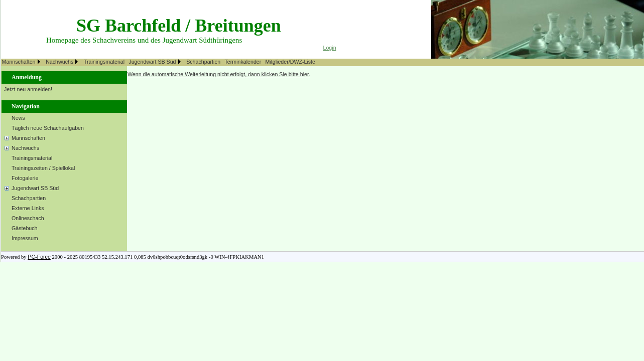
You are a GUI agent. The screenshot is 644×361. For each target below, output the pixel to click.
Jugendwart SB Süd (152, 62)
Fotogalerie (25, 178)
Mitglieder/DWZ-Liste (290, 62)
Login (330, 48)
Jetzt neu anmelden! (28, 89)
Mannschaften (19, 62)
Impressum (25, 238)
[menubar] (160, 62)
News (18, 118)
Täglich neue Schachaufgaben (48, 128)
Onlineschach (28, 218)
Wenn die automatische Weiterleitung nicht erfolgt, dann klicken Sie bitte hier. (219, 74)
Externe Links (28, 208)
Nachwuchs (59, 62)
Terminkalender (243, 62)
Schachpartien (203, 62)
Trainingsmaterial (104, 62)
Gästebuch (25, 228)
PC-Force (39, 257)
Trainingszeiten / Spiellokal (43, 168)
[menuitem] (23, 62)
